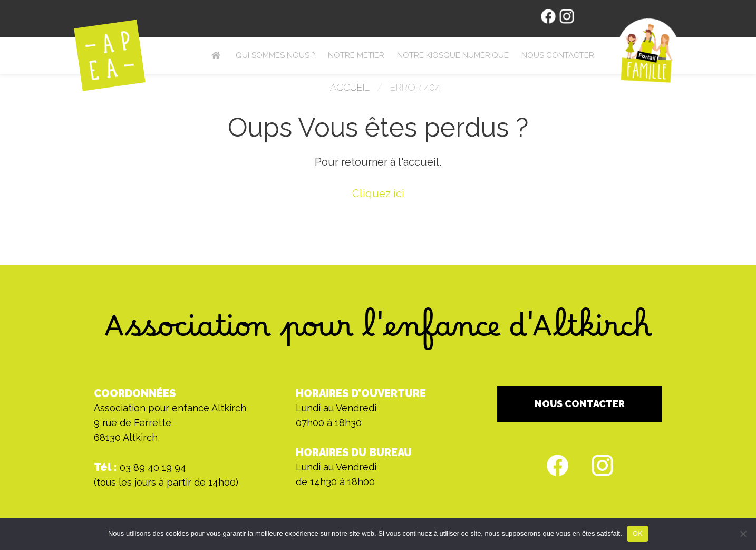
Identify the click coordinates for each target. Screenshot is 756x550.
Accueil (350, 87)
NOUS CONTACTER (580, 404)
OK (638, 533)
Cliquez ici (378, 194)
